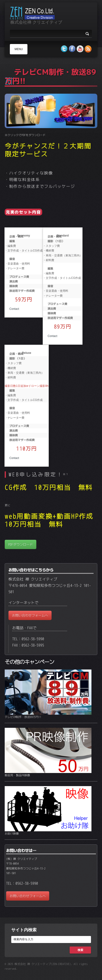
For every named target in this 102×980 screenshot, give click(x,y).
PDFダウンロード (21, 544)
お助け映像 (12, 834)
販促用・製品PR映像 (17, 775)
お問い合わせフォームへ (30, 615)
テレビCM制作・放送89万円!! (23, 717)
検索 (80, 950)
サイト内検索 (24, 930)
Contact (14, 309)
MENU (19, 49)
